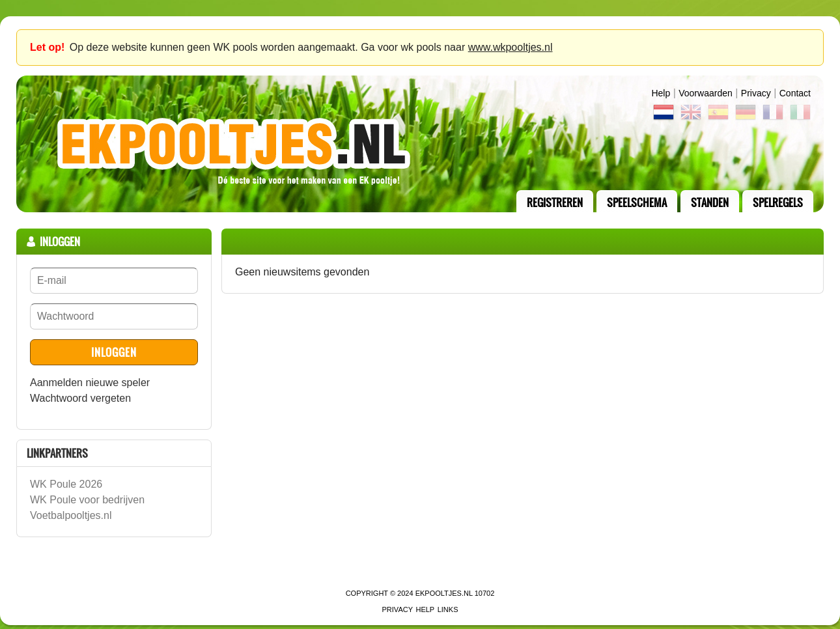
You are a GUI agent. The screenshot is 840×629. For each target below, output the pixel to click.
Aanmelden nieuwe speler (90, 383)
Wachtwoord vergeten (80, 398)
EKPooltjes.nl (444, 593)
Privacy (756, 93)
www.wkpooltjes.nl (511, 47)
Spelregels (778, 203)
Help (661, 93)
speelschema (637, 203)
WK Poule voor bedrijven (87, 500)
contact (795, 93)
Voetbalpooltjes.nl (71, 515)
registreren (555, 203)
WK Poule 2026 (66, 484)
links (448, 609)
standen (710, 203)
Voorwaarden (706, 93)
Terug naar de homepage (420, 144)
